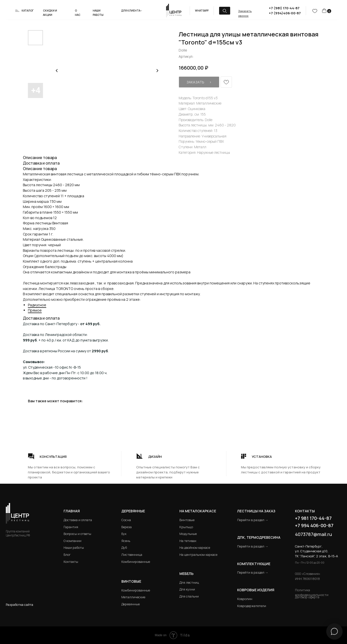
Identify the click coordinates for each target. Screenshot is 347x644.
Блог (67, 555)
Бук (124, 534)
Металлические (133, 597)
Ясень (126, 541)
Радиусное (37, 305)
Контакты (71, 562)
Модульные (188, 534)
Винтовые (187, 520)
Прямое (35, 310)
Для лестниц (189, 583)
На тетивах (188, 541)
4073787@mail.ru (313, 534)
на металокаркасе (198, 511)
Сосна (126, 520)
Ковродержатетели (252, 606)
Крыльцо (186, 527)
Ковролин (245, 599)
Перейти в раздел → (253, 520)
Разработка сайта (19, 605)
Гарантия (71, 527)
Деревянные (133, 511)
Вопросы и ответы (77, 534)
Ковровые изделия (256, 590)
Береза (127, 527)
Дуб (124, 548)
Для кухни (187, 589)
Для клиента (131, 11)
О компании (72, 541)
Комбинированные (136, 562)
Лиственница (132, 555)
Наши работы (74, 548)
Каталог (28, 11)
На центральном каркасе (198, 555)
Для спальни (189, 596)
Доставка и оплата (78, 520)
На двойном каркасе (195, 548)
